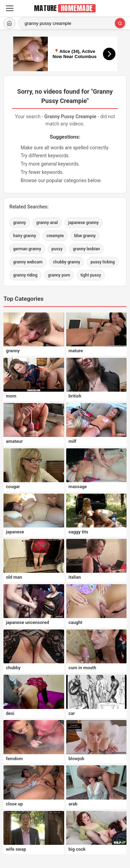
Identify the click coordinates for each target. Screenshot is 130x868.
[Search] (120, 23)
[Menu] (10, 8)
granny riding (25, 275)
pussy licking (103, 262)
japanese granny (84, 223)
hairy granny (25, 236)
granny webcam (28, 262)
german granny (27, 249)
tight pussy (91, 275)
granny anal (47, 223)
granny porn (59, 275)
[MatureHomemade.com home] (65, 8)
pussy (57, 249)
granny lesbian (86, 249)
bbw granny (85, 236)
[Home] (9, 23)
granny (20, 223)
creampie (55, 236)
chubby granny (67, 262)
